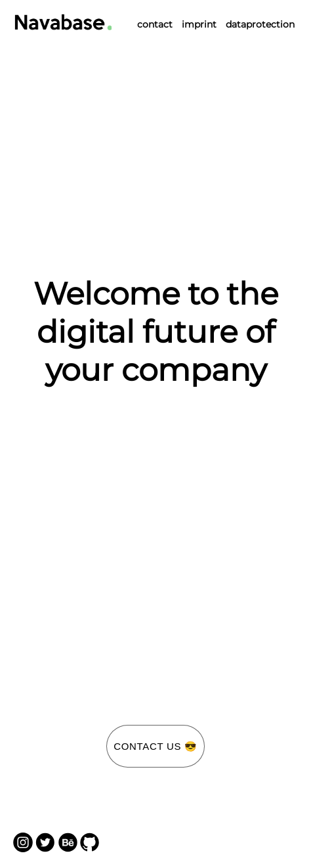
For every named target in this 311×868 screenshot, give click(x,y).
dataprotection (260, 24)
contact (155, 24)
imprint (199, 24)
